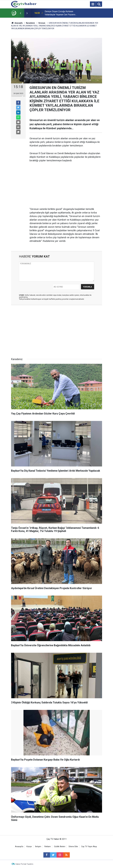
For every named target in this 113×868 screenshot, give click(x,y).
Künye (29, 847)
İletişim (38, 847)
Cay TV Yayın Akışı (89, 847)
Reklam (48, 847)
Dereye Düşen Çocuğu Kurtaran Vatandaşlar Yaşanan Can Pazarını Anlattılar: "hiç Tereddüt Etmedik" (60, 13)
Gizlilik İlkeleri (60, 847)
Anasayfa (19, 847)
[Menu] (93, 4)
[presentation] (21, 13)
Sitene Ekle (73, 847)
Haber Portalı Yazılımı (24, 864)
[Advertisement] (66, 185)
